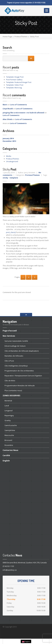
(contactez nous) (13, 390)
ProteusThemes (21, 37)
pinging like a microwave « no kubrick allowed (23, 113)
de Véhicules (14, 356)
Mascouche (9, 435)
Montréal (8, 400)
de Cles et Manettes (19, 370)
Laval (7, 405)
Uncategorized (12, 161)
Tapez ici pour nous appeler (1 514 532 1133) (26, 3)
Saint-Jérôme (10, 430)
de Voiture (15, 346)
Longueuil (9, 410)
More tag (14, 88)
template (14, 178)
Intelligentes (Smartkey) (16, 365)
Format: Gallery (14, 80)
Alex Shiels (8, 119)
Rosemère (9, 445)
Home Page (7, 37)
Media (9, 156)
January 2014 (8, 138)
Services (9, 336)
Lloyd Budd (8, 109)
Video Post (15, 85)
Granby (8, 420)
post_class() (11, 232)
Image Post (15, 77)
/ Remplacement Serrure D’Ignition (23, 375)
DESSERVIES (11, 395)
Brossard (8, 440)
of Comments (19, 105)
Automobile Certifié (16, 341)
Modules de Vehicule (20, 385)
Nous (10, 450)
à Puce (9, 361)
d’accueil (10, 331)
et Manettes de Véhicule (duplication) (22, 351)
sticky (5, 178)
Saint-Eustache (11, 425)
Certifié (6, 455)
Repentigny (9, 415)
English (6, 460)
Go (31, 58)
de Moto (10, 380)
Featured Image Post (19, 82)
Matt (5, 105)
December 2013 (9, 141)
